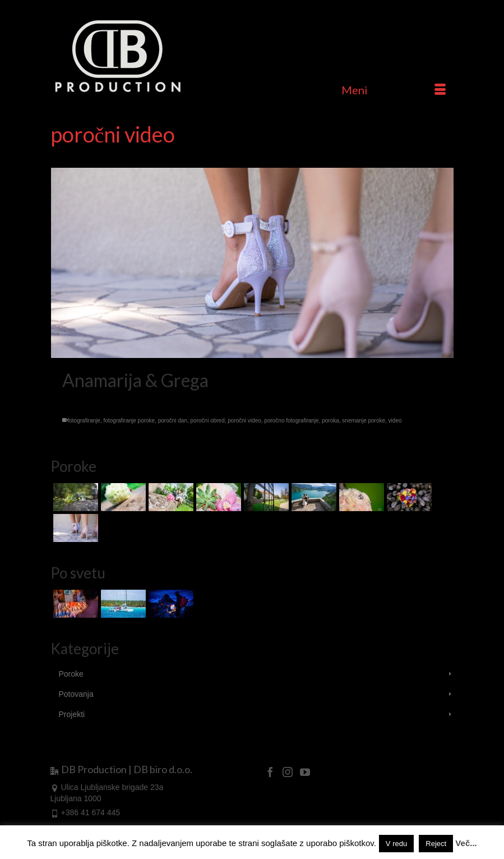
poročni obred (208, 421)
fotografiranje (84, 421)
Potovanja (76, 694)
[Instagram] (288, 771)
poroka (330, 421)
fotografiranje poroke (129, 421)
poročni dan (173, 421)
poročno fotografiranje (291, 421)
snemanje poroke (364, 421)
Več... (466, 843)
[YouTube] (305, 771)
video (395, 421)
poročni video (244, 421)
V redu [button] (396, 844)
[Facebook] (270, 771)
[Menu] (394, 90)
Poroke (71, 674)
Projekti (72, 714)
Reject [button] (436, 844)
